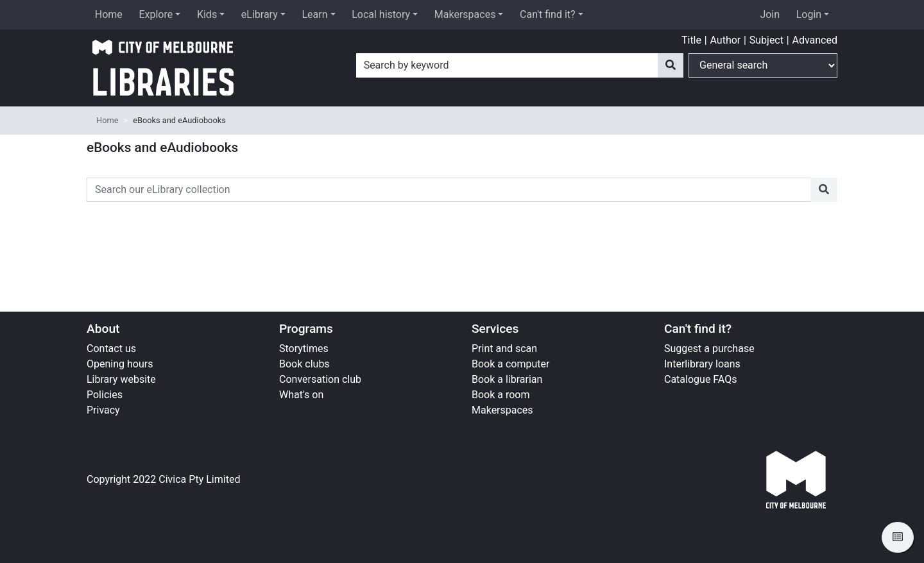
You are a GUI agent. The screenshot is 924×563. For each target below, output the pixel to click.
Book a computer (510, 364)
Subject (766, 40)
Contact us (111, 349)
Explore (156, 14)
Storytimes (304, 349)
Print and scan (504, 349)
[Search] (671, 65)
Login (809, 14)
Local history (381, 14)
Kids (207, 14)
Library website (121, 379)
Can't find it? (548, 14)
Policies (105, 395)
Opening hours (120, 364)
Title (691, 40)
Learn (314, 14)
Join (770, 14)
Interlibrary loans (702, 364)
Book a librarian (507, 379)
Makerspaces (465, 14)
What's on (301, 395)
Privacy (103, 410)
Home (109, 14)
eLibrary (260, 14)
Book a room (501, 395)
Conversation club (320, 379)
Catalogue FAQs (700, 379)
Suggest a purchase (709, 349)
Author (725, 40)
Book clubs (304, 364)
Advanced (815, 40)
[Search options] (763, 65)
